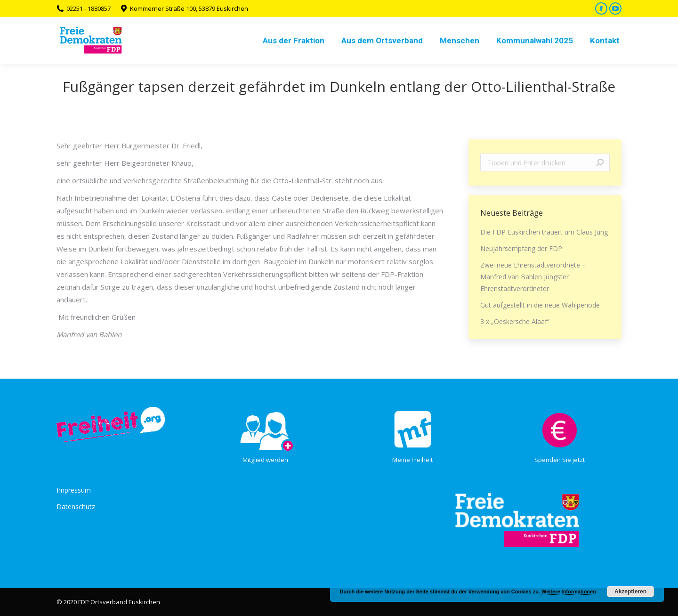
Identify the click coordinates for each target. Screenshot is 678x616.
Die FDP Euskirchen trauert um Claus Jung (544, 232)
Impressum (74, 490)
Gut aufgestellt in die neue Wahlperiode (540, 305)
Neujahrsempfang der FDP (521, 248)
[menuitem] (294, 41)
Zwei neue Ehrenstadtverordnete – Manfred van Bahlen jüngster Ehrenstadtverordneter (533, 277)
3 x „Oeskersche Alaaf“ (515, 321)
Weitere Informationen (569, 592)
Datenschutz (76, 507)
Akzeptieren (630, 592)
